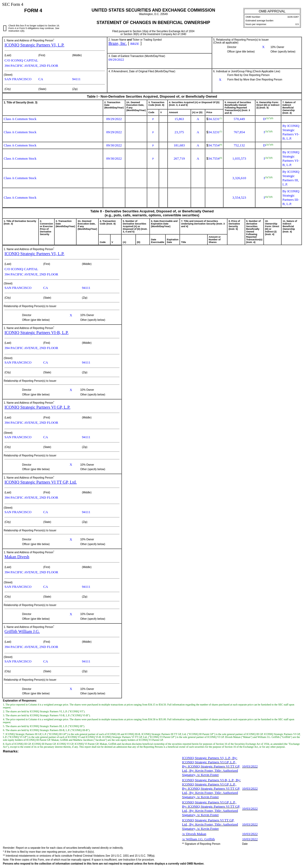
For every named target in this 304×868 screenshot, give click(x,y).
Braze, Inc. (118, 43)
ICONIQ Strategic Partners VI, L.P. (34, 45)
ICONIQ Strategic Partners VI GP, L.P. (37, 407)
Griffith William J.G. (22, 631)
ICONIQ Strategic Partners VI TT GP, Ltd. (41, 482)
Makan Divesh (17, 557)
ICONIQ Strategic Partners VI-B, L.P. (37, 333)
